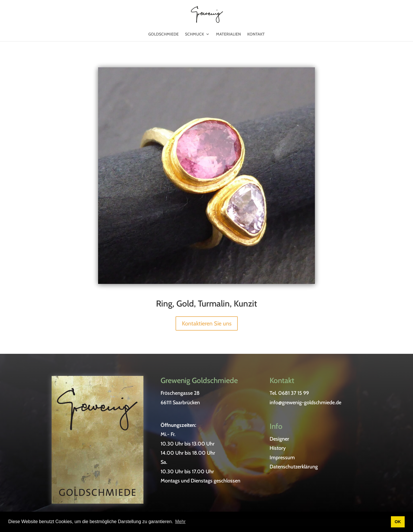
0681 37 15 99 (294, 393)
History (278, 448)
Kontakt (256, 37)
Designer (279, 439)
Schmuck (194, 37)
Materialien (228, 37)
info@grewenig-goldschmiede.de (305, 403)
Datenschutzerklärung (294, 467)
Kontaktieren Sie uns (207, 323)
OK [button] (398, 522)
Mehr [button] (180, 522)
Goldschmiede (163, 37)
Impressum (282, 458)
